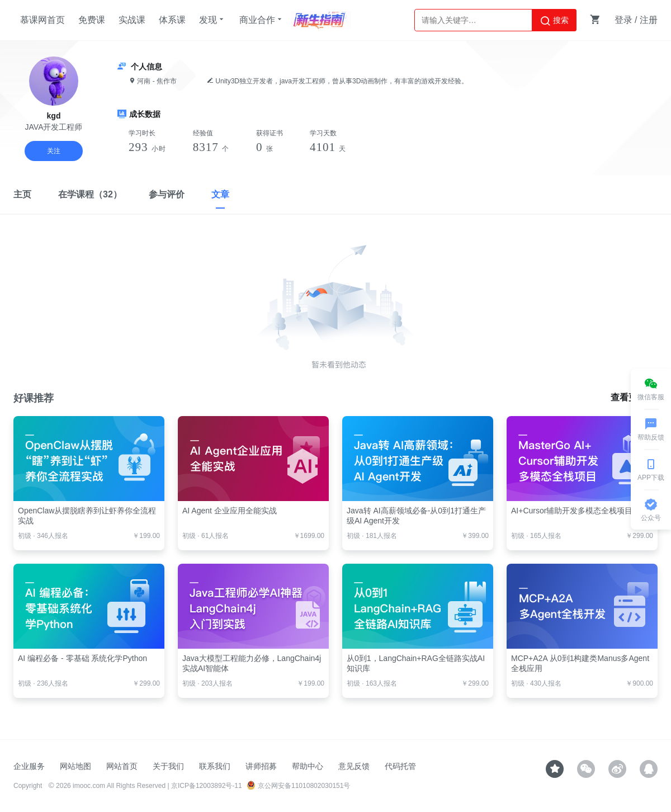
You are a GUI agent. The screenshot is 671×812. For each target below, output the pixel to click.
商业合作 (262, 20)
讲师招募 (261, 766)
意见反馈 (354, 766)
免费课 (92, 20)
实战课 (132, 20)
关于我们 (168, 766)
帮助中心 (308, 766)
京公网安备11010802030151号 (298, 786)
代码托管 (400, 766)
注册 (649, 20)
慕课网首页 (42, 20)
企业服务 (29, 766)
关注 (54, 151)
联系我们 (215, 766)
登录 (623, 20)
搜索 (554, 21)
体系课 (172, 20)
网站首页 (122, 766)
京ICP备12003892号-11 (207, 786)
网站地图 (75, 766)
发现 (212, 20)
